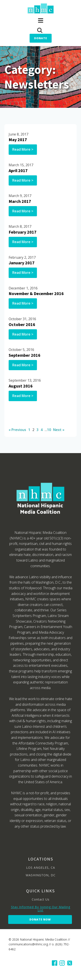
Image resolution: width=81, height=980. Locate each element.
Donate (41, 38)
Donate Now (40, 919)
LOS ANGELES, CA (41, 868)
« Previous (17, 430)
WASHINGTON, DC (41, 875)
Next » (59, 430)
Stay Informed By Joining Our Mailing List (41, 909)
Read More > (23, 149)
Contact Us (41, 899)
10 (49, 430)
